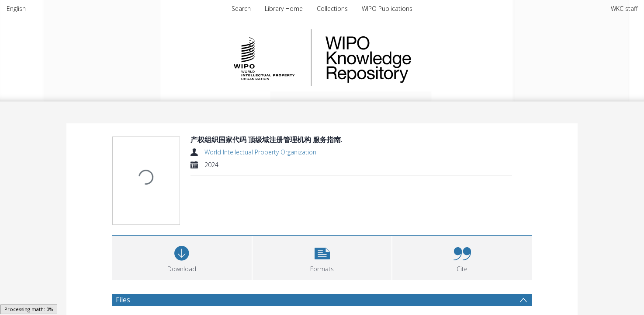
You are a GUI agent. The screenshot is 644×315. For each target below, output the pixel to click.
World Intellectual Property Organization (260, 152)
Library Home (284, 9)
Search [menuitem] (241, 9)
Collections (332, 9)
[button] (322, 212)
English (16, 9)
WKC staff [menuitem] (624, 9)
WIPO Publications (387, 9)
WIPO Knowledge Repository (404, 58)
